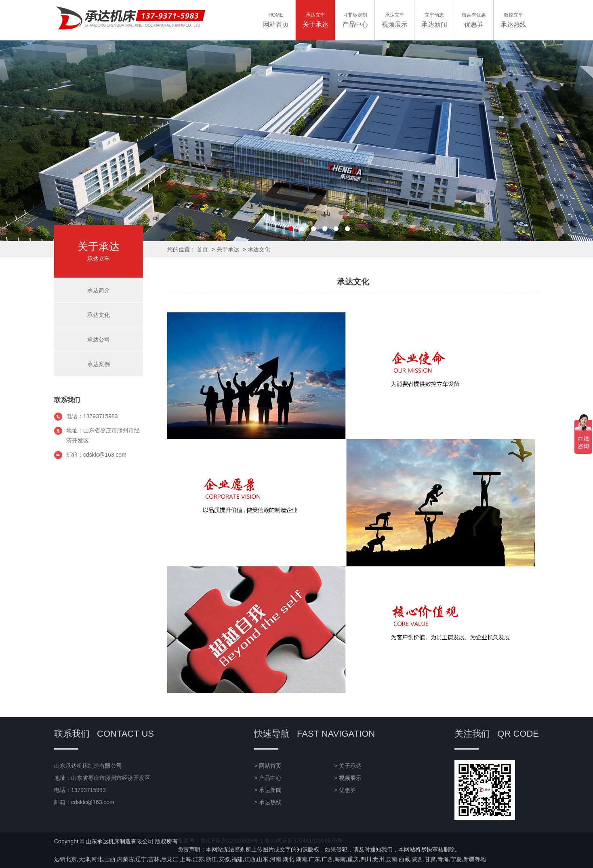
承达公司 (99, 339)
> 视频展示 (348, 778)
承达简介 (99, 290)
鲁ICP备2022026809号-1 (232, 841)
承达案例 (99, 364)
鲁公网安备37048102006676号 (304, 841)
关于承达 (228, 249)
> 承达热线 (268, 802)
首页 (202, 249)
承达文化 (259, 249)
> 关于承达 (348, 766)
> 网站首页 (268, 766)
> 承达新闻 (268, 790)
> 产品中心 (268, 778)
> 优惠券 (345, 790)
